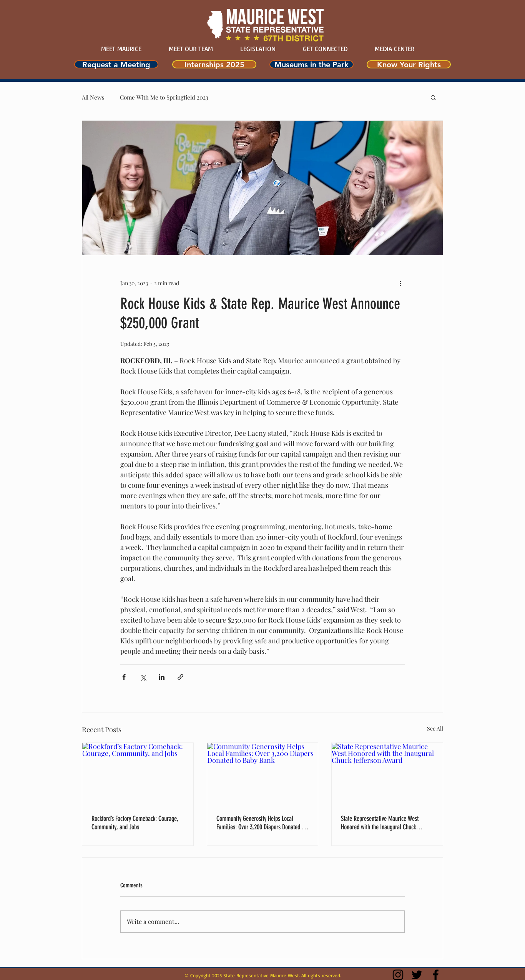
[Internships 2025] (214, 64)
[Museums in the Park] (312, 64)
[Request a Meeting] (116, 64)
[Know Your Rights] (409, 64)
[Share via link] (180, 677)
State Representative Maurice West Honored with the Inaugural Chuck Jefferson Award (380, 823)
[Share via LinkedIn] (162, 677)
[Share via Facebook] (124, 677)
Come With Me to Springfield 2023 (164, 97)
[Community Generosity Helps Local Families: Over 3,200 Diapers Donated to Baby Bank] (263, 774)
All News (93, 97)
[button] (433, 97)
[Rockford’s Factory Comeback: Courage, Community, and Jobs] (138, 774)
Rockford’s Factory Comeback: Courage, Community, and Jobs (135, 823)
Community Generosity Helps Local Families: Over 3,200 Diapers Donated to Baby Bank (261, 823)
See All (435, 728)
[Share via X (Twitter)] (143, 677)
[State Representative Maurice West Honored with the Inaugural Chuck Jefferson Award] (387, 774)
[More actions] (400, 283)
